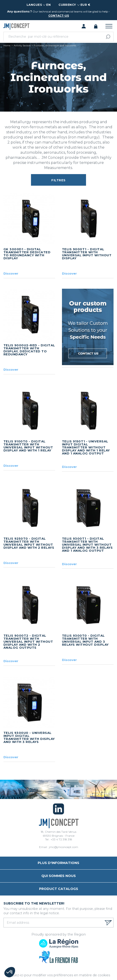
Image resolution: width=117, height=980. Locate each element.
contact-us (59, 16)
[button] (10, 972)
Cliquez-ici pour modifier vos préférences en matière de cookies (59, 975)
